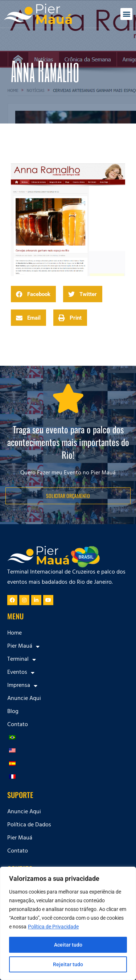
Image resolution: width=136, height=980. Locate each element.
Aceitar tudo (68, 945)
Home (15, 633)
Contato (18, 725)
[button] (126, 14)
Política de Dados (29, 825)
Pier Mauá (23, 647)
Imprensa (22, 686)
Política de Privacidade (53, 927)
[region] (68, 923)
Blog (13, 712)
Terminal (22, 660)
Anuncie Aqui (24, 699)
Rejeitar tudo (68, 964)
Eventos (21, 673)
